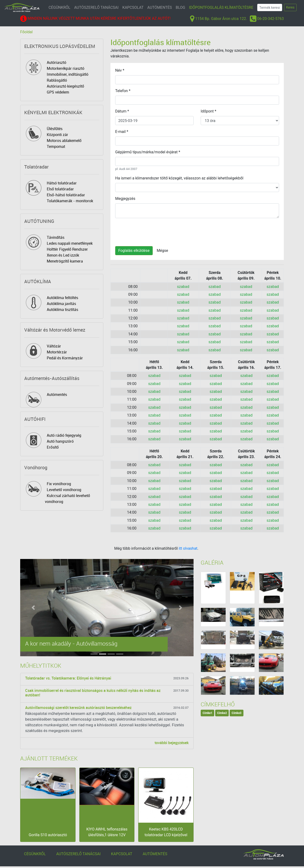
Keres (290, 7)
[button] (33, 608)
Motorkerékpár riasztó (66, 68)
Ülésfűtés (55, 129)
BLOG (180, 7)
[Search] (270, 7)
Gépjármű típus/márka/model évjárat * (148, 152)
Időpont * (209, 111)
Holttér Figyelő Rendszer (67, 249)
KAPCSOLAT (133, 7)
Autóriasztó (57, 62)
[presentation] (151, 231)
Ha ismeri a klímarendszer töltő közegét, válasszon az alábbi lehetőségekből (179, 178)
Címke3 (236, 713)
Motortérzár (57, 352)
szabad (183, 287)
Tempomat (56, 146)
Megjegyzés (125, 199)
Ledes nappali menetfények (70, 243)
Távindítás (56, 237)
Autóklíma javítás (61, 304)
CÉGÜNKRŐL (60, 7)
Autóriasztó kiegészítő (65, 86)
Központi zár (57, 135)
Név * (120, 70)
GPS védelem (58, 92)
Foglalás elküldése (134, 251)
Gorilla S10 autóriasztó (48, 835)
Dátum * (122, 111)
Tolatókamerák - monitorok (70, 201)
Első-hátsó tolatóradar (66, 195)
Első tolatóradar (60, 189)
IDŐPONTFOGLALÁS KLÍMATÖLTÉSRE (221, 7)
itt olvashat (188, 548)
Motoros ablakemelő (64, 141)
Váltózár (54, 346)
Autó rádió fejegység (64, 435)
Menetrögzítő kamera (65, 261)
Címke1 (207, 713)
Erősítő (53, 447)
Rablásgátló (57, 80)
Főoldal (26, 32)
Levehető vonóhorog (64, 490)
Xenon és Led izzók (63, 255)
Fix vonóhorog (59, 484)
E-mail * (122, 132)
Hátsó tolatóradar (62, 183)
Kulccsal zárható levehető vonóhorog (67, 499)
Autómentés (57, 394)
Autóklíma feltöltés (62, 298)
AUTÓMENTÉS (159, 7)
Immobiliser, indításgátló (68, 74)
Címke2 (222, 713)
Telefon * (123, 91)
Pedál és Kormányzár (65, 358)
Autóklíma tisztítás (62, 310)
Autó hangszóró (60, 441)
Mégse (162, 251)
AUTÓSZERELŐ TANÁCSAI (96, 7)
